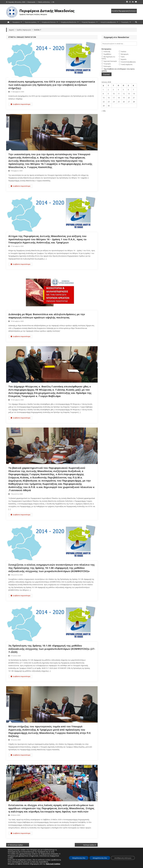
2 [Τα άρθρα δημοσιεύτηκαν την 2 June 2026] (108, 90)
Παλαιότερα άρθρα (16, 845)
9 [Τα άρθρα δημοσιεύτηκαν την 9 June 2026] (108, 94)
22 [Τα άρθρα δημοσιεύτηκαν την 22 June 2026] (104, 102)
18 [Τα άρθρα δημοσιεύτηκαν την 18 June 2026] (119, 98)
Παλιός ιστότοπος (44, 2)
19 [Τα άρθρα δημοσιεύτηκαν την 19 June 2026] (124, 98)
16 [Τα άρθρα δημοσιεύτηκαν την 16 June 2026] (109, 98)
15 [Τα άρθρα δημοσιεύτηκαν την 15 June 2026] (104, 98)
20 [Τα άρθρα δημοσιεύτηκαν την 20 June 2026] (129, 98)
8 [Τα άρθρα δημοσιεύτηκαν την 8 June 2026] (103, 94)
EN (53, 2)
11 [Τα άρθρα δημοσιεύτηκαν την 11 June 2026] (119, 94)
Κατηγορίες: (107, 49)
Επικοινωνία (31, 2)
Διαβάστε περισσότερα (21, 104)
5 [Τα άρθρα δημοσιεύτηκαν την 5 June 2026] (123, 90)
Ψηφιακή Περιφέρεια (88, 22)
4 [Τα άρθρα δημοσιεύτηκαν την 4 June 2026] (118, 90)
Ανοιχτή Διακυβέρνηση (108, 22)
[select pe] (124, 11)
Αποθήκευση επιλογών (123, 858)
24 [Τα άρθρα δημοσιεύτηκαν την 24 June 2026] (114, 102)
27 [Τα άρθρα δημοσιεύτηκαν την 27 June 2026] (129, 102)
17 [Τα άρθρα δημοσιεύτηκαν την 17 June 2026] (114, 98)
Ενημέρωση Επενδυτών (69, 22)
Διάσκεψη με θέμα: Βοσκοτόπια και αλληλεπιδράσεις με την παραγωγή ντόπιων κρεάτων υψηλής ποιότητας (47, 316)
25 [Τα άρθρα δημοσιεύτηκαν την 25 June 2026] (119, 102)
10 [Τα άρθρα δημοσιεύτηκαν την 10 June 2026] (114, 94)
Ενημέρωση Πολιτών (49, 22)
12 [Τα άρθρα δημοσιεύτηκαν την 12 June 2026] (124, 94)
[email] (119, 44)
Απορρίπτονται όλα (100, 858)
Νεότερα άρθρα (89, 845)
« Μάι (104, 111)
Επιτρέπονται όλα (79, 858)
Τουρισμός (125, 22)
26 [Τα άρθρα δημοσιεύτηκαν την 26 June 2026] (124, 102)
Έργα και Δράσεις (31, 22)
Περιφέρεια (16, 22)
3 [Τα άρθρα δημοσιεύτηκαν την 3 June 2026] (113, 90)
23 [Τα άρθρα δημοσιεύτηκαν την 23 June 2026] (109, 102)
